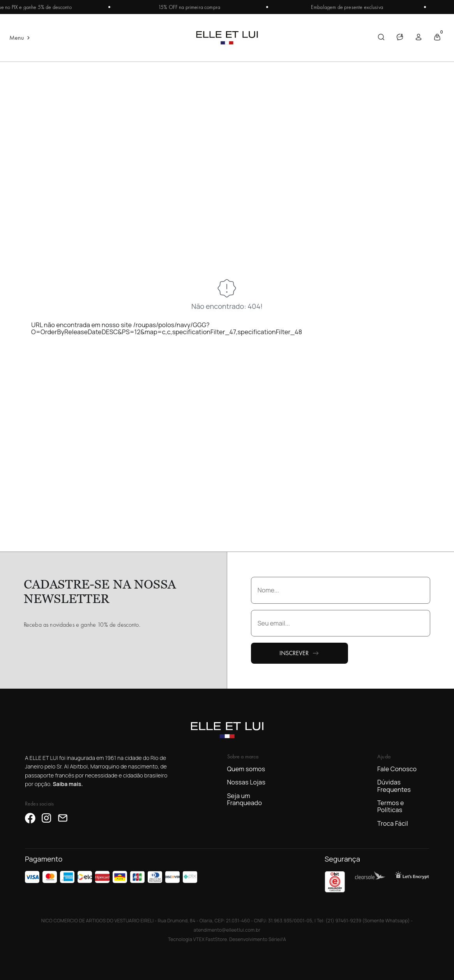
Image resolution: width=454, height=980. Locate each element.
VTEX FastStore (210, 939)
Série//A (277, 939)
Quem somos (246, 769)
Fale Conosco (397, 769)
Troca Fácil (393, 823)
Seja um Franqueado (245, 799)
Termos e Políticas (391, 806)
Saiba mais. (68, 784)
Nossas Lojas (246, 782)
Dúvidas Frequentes (394, 786)
